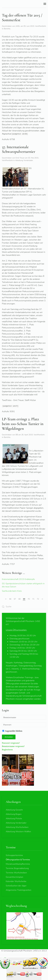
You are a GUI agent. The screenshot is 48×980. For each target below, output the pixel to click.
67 (15, 599)
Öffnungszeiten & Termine (18, 860)
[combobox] (24, 607)
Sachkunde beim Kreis (12, 591)
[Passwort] (24, 725)
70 (29, 599)
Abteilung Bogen (14, 814)
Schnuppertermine (14, 855)
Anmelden (9, 737)
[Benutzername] (24, 717)
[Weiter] (42, 599)
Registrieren (7, 750)
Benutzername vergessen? (13, 746)
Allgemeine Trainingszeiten (18, 890)
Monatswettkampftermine (18, 864)
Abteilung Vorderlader (24, 160)
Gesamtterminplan (14, 877)
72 (38, 599)
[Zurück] (6, 599)
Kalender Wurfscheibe (16, 881)
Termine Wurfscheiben (16, 873)
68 (19, 599)
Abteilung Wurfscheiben (17, 827)
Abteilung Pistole (14, 819)
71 (33, 599)
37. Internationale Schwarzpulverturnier (19, 149)
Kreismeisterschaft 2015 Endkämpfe (18, 579)
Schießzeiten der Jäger (16, 886)
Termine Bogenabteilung (17, 868)
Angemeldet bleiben (12, 731)
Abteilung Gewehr (14, 810)
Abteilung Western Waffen (18, 832)
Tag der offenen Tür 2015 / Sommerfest (22, 18)
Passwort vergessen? (11, 743)
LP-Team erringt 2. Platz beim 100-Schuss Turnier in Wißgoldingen (23, 424)
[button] (45, 4)
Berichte (7, 29)
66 (10, 599)
